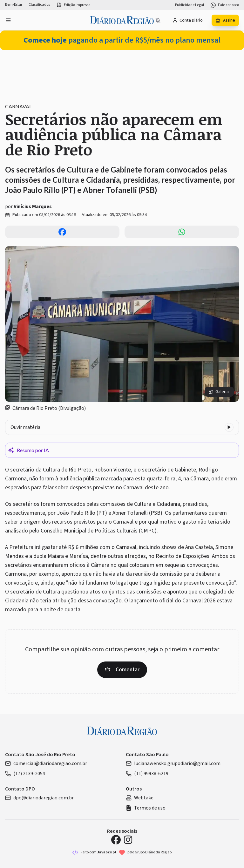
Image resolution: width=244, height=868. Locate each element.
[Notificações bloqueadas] (158, 20)
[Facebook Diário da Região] (116, 840)
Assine (225, 20)
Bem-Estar (14, 5)
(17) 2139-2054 (25, 774)
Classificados (39, 5)
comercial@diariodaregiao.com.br (46, 763)
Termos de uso (146, 808)
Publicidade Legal (190, 5)
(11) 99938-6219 (147, 774)
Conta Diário (188, 20)
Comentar (122, 670)
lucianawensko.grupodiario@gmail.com (173, 763)
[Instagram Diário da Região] (128, 840)
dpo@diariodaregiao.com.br (39, 798)
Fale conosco (225, 5)
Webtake (140, 798)
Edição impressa (73, 5)
